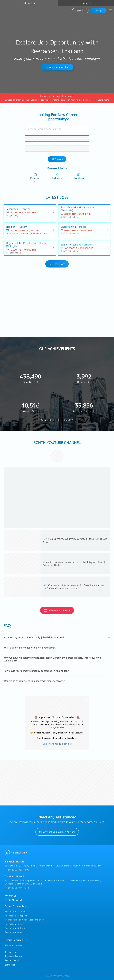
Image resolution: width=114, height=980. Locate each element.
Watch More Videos (57, 610)
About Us (10, 952)
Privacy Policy (13, 956)
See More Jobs (57, 264)
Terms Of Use (13, 961)
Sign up (98, 10)
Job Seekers (29, 3)
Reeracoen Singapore (16, 916)
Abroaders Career (14, 945)
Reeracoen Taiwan (14, 924)
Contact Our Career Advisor (57, 832)
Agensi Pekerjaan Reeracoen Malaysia (25, 920)
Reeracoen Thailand (15, 912)
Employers (86, 3)
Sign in (80, 11)
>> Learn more (102, 100)
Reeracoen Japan (14, 932)
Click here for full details (57, 744)
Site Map (10, 965)
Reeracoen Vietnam (15, 928)
